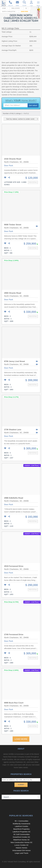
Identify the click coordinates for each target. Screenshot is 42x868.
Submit (21, 785)
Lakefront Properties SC (22, 832)
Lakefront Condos (22, 826)
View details (33, 182)
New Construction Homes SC (21, 842)
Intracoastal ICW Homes (22, 850)
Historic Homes (22, 848)
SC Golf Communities (22, 834)
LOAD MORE (21, 739)
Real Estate (16, 8)
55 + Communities (21, 821)
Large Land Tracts (21, 853)
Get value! (33, 105)
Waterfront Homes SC (22, 840)
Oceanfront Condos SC (21, 837)
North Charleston (9, 12)
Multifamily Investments (22, 824)
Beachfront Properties (21, 829)
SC (26, 8)
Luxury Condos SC (22, 845)
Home (4, 8)
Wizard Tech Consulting (17, 862)
